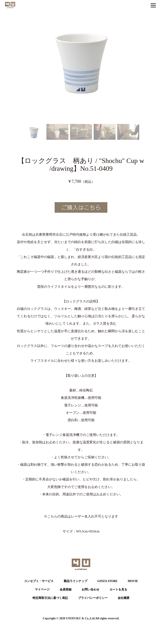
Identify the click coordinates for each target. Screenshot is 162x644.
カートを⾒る (118, 590)
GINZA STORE (108, 581)
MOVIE (133, 581)
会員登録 (66, 590)
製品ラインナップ (76, 581)
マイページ (42, 590)
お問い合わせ (90, 590)
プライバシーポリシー (93, 598)
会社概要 (124, 598)
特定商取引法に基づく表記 (50, 598)
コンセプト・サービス (39, 581)
